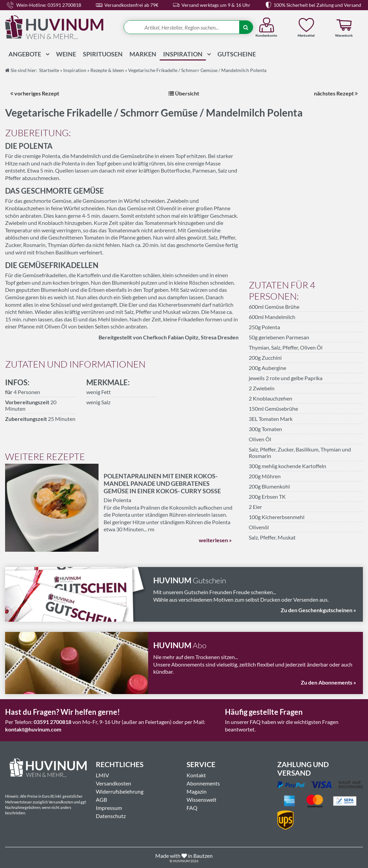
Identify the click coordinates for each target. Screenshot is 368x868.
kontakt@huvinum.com (33, 729)
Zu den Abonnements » (328, 682)
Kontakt (196, 775)
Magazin (197, 791)
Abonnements (203, 783)
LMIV (102, 775)
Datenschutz (111, 816)
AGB (101, 800)
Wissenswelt (201, 800)
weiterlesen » (215, 540)
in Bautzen (200, 856)
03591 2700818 (52, 722)
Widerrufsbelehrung (120, 791)
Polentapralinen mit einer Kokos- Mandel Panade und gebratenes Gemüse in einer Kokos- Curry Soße (162, 483)
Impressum (109, 808)
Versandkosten (113, 783)
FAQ (192, 808)
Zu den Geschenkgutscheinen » (318, 610)
